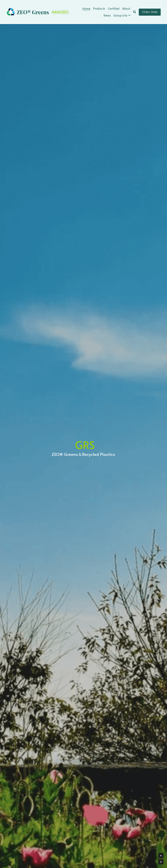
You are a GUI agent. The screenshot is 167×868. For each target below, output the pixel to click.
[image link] (28, 12)
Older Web (150, 12)
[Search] (135, 12)
